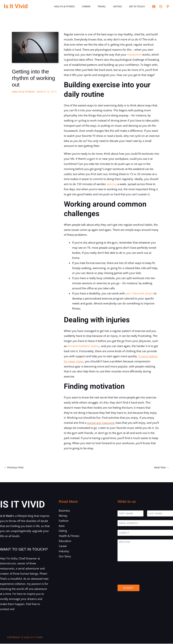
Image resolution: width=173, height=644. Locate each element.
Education (65, 541)
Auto (62, 526)
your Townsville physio (140, 293)
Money (63, 516)
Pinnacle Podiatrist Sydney (84, 346)
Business (64, 511)
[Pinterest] (168, 7)
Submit (128, 588)
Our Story (65, 556)
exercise (112, 184)
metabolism (135, 54)
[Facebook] (154, 7)
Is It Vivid (16, 6)
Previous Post (14, 467)
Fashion (64, 521)
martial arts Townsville (101, 423)
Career (95, 6)
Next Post (161, 467)
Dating (121, 6)
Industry (64, 551)
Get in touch (138, 6)
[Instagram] (161, 7)
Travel (108, 6)
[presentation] (145, 579)
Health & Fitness (76, 6)
